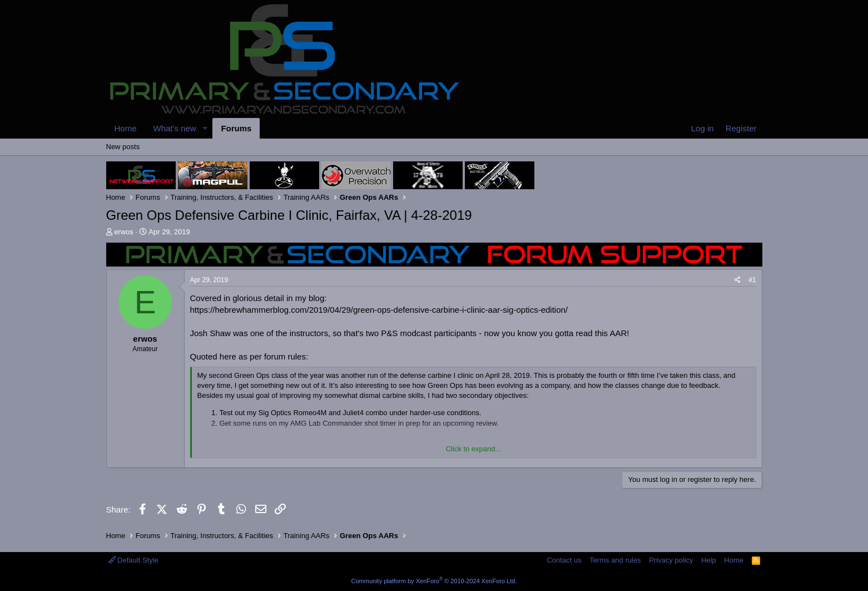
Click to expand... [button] (474, 449)
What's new (175, 128)
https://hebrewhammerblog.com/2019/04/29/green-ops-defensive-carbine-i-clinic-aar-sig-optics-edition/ (379, 310)
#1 (752, 280)
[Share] (738, 280)
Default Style (133, 560)
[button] (205, 128)
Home (126, 128)
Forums (236, 128)
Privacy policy (671, 560)
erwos (124, 232)
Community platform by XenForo (434, 581)
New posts (123, 147)
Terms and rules (615, 560)
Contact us (564, 560)
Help (709, 560)
